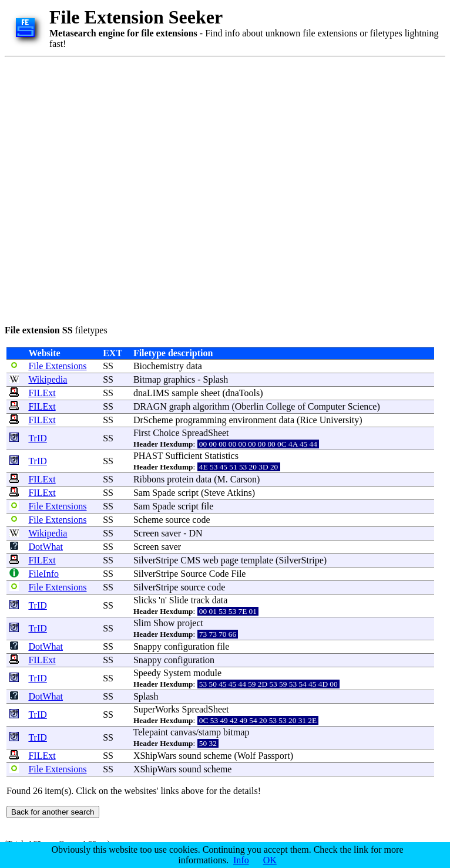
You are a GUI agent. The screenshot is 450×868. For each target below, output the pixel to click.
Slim (142, 623)
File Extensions (57, 366)
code (201, 520)
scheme (217, 756)
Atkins (239, 493)
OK (270, 860)
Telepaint (151, 732)
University (340, 420)
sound (190, 756)
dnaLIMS (151, 393)
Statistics (221, 456)
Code (219, 574)
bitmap (236, 732)
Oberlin (249, 406)
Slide (179, 600)
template (257, 560)
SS (108, 366)
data (194, 366)
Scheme (148, 520)
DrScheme (153, 420)
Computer (327, 406)
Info (241, 860)
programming (201, 420)
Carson (244, 479)
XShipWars (155, 756)
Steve (214, 493)
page (230, 560)
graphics (179, 379)
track (200, 600)
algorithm (211, 406)
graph (180, 406)
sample (185, 393)
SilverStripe (156, 560)
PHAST (148, 456)
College (281, 406)
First (142, 433)
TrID (37, 438)
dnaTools (243, 393)
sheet (211, 393)
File (239, 574)
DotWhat (46, 547)
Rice (308, 420)
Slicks (145, 600)
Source (193, 574)
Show (164, 623)
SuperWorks (157, 709)
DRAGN (150, 406)
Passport (274, 756)
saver (171, 533)
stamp (210, 732)
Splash (216, 379)
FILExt (42, 393)
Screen (146, 533)
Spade (164, 493)
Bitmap (147, 379)
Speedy (147, 673)
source (178, 520)
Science (362, 406)
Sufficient (184, 456)
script (188, 493)
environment (253, 420)
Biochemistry (159, 366)
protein (180, 479)
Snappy (147, 646)
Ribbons (149, 479)
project (190, 623)
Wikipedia (48, 379)
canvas (183, 732)
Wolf (247, 756)
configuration (189, 646)
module (207, 673)
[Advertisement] (127, 189)
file (207, 506)
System (177, 673)
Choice (166, 433)
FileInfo (43, 574)
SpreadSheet (206, 433)
